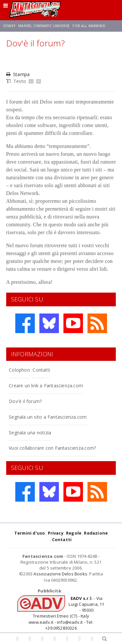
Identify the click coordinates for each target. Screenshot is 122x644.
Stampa (18, 74)
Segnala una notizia (30, 433)
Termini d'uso (30, 533)
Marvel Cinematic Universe (44, 26)
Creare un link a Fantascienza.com (46, 386)
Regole (74, 533)
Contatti (41, 370)
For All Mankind (89, 26)
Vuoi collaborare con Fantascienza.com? (52, 448)
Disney (9, 26)
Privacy (56, 533)
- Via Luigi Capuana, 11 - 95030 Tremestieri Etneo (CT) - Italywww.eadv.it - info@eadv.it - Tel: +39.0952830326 (66, 613)
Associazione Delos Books (60, 574)
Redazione (96, 533)
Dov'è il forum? (25, 401)
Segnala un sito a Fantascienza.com (48, 417)
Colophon (19, 370)
